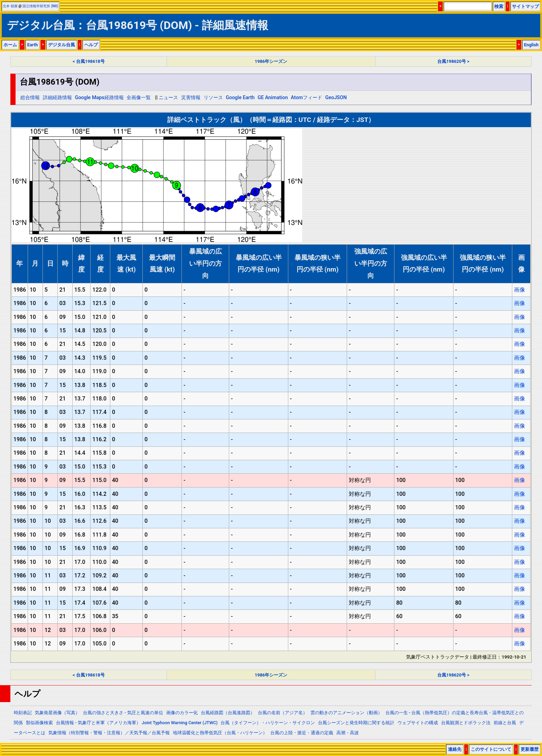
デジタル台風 (62, 45)
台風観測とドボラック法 (466, 723)
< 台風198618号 (89, 61)
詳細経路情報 (57, 98)
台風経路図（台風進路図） (228, 713)
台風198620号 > (453, 61)
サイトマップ (525, 6)
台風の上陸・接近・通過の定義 (302, 733)
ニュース (168, 98)
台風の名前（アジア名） (283, 713)
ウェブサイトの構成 (418, 723)
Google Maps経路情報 (99, 98)
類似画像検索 (39, 723)
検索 (499, 6)
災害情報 (191, 98)
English (531, 45)
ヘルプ (91, 45)
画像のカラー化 (182, 713)
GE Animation (273, 98)
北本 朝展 (10, 6)
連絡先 (455, 749)
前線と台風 (505, 723)
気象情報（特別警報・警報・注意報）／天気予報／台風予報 (109, 733)
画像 (520, 290)
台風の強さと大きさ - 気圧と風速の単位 (123, 713)
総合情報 (30, 98)
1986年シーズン (271, 61)
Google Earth (240, 98)
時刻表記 (23, 713)
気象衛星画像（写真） (57, 713)
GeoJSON (336, 98)
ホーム (10, 45)
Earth (33, 45)
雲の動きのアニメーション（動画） (346, 713)
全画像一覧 (139, 98)
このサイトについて (491, 749)
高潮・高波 (348, 733)
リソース (213, 98)
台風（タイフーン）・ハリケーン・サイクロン (268, 723)
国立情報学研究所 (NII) (40, 6)
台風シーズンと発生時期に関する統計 (356, 723)
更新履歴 (530, 749)
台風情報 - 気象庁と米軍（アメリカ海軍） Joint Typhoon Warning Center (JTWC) (137, 723)
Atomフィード (306, 98)
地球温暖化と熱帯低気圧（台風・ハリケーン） (220, 733)
